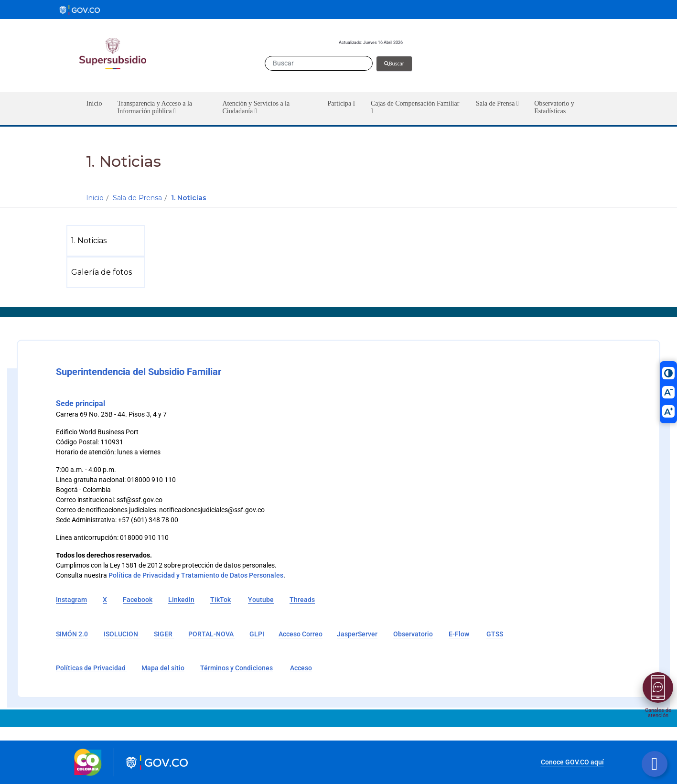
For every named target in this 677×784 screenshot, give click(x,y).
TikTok (220, 600)
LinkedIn (181, 600)
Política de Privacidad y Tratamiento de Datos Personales (196, 575)
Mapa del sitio (163, 668)
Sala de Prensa (137, 198)
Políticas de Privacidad (91, 668)
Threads (302, 600)
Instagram (71, 600)
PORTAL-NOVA (212, 634)
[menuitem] (108, 241)
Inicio (95, 198)
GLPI (257, 634)
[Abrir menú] (658, 687)
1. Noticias (189, 198)
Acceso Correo (301, 634)
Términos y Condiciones (236, 668)
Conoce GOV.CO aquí (572, 762)
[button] (162, 109)
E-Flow (459, 634)
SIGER (164, 634)
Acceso (301, 668)
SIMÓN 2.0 (72, 634)
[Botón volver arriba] (655, 764)
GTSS (495, 634)
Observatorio (413, 634)
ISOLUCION (122, 634)
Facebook (138, 600)
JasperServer (357, 634)
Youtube (261, 600)
